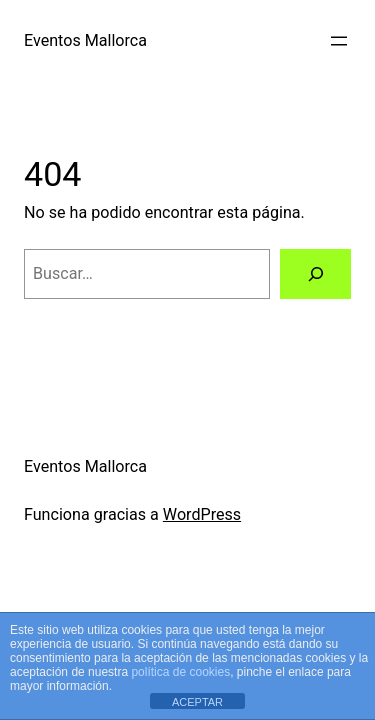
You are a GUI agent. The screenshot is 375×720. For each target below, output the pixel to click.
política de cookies (180, 672)
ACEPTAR (197, 702)
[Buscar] (315, 274)
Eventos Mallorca (85, 40)
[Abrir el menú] (339, 41)
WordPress (202, 514)
